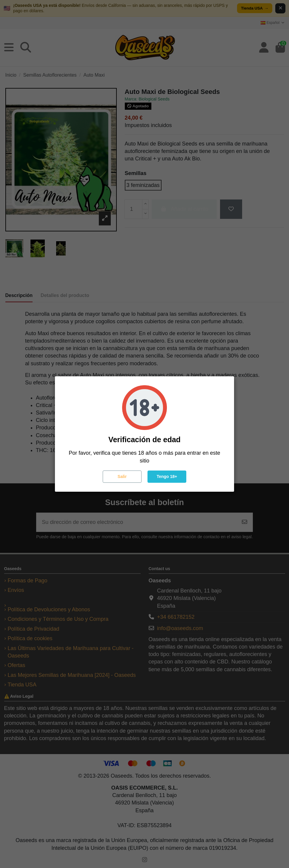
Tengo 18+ (167, 476)
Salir (122, 476)
